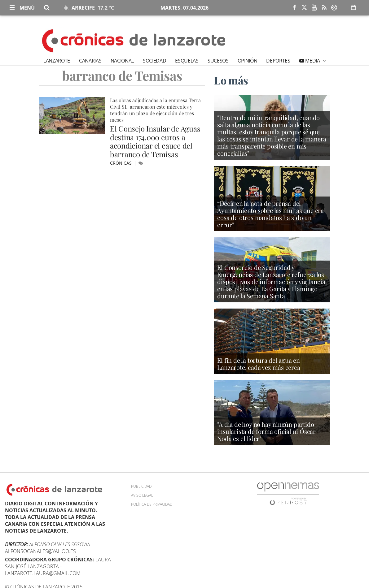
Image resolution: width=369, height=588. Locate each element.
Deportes (278, 61)
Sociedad (154, 61)
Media (313, 61)
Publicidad (141, 486)
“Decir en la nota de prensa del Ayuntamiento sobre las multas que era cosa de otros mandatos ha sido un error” (270, 214)
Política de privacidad (152, 504)
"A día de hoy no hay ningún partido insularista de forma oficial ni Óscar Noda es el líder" (266, 431)
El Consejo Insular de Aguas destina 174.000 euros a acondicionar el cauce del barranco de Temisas (155, 141)
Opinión (248, 61)
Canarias (90, 61)
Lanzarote (57, 61)
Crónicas (121, 163)
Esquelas (187, 61)
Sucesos (218, 61)
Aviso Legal (142, 495)
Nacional (122, 61)
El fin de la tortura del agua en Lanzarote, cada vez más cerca (259, 364)
